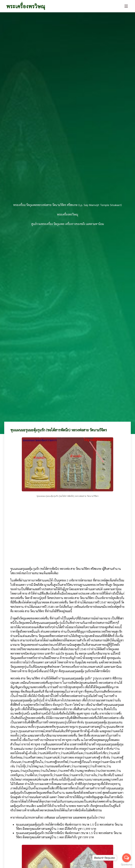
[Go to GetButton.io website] (127, 864)
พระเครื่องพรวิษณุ (26, 6)
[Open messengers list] (127, 858)
